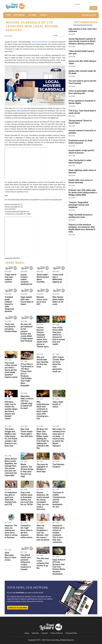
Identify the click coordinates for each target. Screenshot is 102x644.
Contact (45, 633)
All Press (32, 15)
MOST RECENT (19, 15)
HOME (9, 15)
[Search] (85, 4)
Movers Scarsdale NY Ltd (41, 42)
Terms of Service (57, 633)
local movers (19, 108)
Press (27, 633)
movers (42, 55)
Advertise (36, 633)
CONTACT (44, 15)
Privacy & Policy (71, 633)
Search (94, 8)
